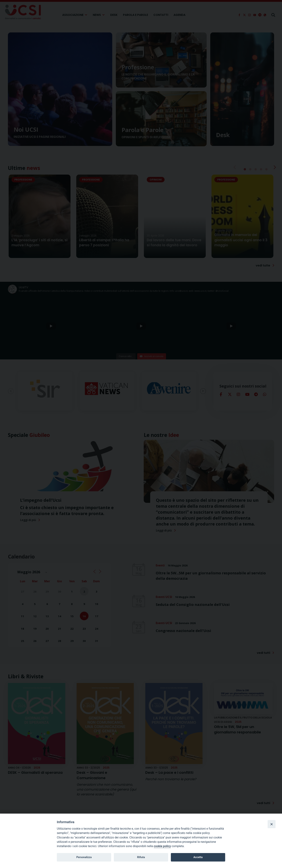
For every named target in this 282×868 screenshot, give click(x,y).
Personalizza (84, 857)
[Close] (272, 824)
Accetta (198, 857)
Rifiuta (141, 857)
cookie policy (162, 846)
